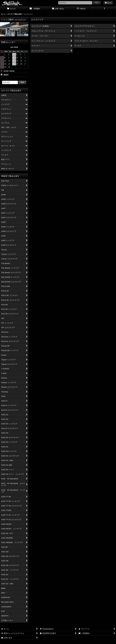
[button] (104, 9)
